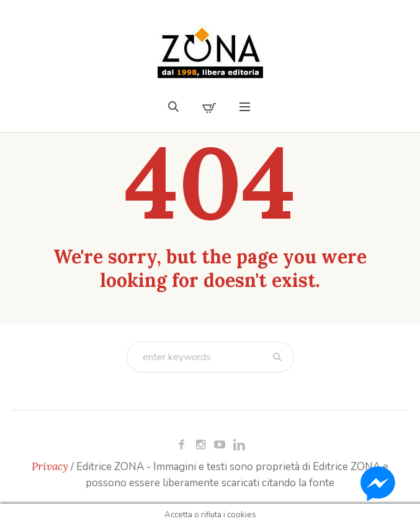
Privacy (50, 466)
